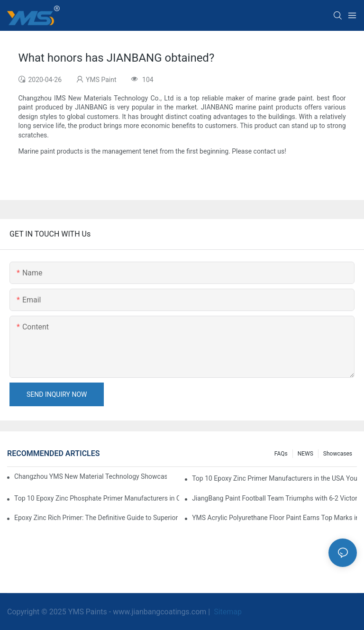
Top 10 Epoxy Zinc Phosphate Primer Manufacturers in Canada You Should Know (97, 498)
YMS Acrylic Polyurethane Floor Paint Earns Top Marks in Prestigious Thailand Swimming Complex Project (274, 518)
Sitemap (227, 612)
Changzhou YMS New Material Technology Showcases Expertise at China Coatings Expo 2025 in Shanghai (91, 476)
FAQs (281, 454)
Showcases (338, 454)
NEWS (305, 454)
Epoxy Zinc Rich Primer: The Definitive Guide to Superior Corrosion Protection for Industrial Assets (97, 518)
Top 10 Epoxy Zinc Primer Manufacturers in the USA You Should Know (274, 478)
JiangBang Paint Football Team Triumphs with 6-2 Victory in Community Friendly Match (274, 498)
